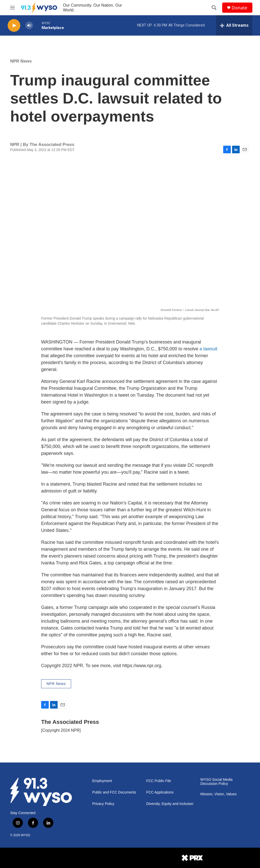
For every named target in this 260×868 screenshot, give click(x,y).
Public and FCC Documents (114, 792)
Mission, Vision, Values (218, 794)
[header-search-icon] (214, 8)
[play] (14, 26)
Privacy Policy (103, 804)
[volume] (29, 26)
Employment (102, 781)
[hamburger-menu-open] (12, 8)
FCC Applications (160, 792)
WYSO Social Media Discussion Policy (216, 782)
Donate (239, 8)
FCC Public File (159, 781)
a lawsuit (208, 349)
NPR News (21, 61)
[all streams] (234, 25)
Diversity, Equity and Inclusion (170, 804)
